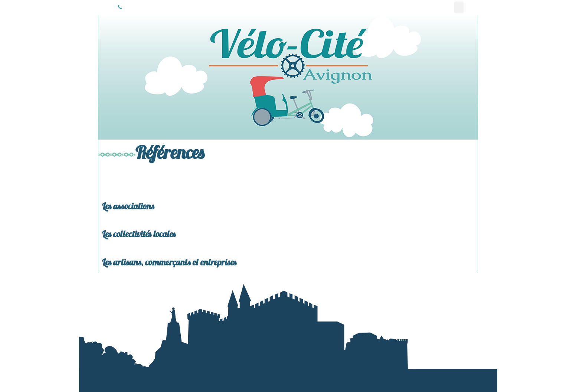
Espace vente (472, 7)
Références (459, 7)
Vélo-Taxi (395, 7)
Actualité (421, 7)
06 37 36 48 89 (120, 7)
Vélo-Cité (104, 7)
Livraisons (434, 7)
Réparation (446, 7)
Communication (408, 7)
